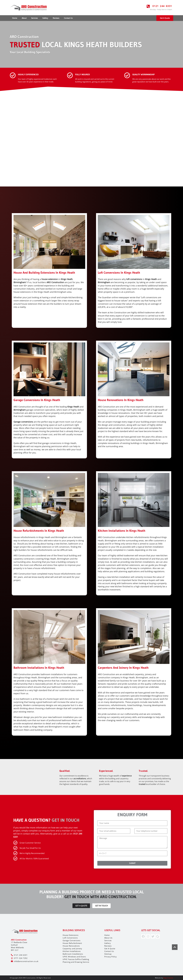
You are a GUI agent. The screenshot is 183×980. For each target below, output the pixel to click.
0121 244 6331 (162, 6)
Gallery (45, 18)
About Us (108, 937)
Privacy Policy (111, 956)
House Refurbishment (72, 943)
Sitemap (108, 954)
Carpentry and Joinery (72, 948)
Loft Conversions (70, 937)
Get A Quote (110, 948)
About (24, 18)
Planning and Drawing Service (76, 962)
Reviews (56, 18)
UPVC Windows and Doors (74, 956)
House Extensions (70, 935)
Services (34, 18)
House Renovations (71, 945)
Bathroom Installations (73, 954)
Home (15, 18)
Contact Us (68, 18)
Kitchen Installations (72, 951)
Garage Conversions (72, 940)
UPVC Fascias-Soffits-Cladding (76, 959)
